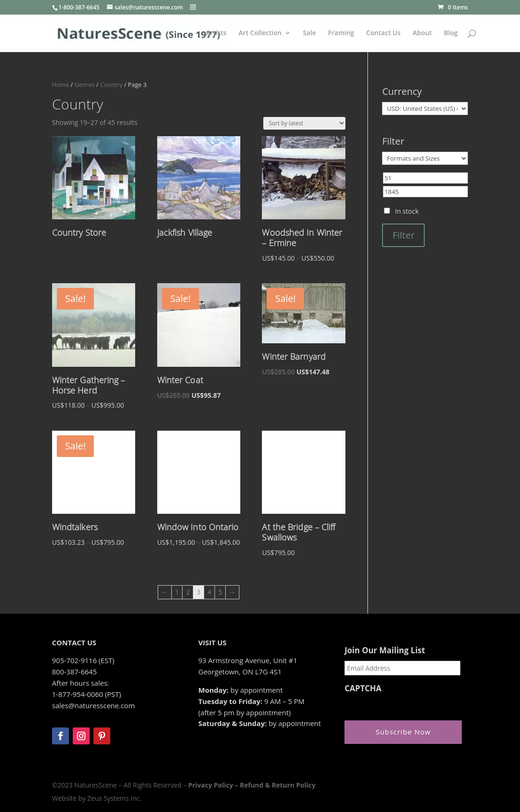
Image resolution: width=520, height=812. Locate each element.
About (422, 33)
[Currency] (425, 108)
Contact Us (383, 33)
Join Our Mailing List (385, 650)
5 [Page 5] (220, 592)
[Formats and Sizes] (425, 158)
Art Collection (260, 33)
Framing (341, 33)
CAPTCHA (363, 688)
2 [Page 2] (188, 592)
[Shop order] (304, 123)
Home (61, 85)
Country (111, 85)
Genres (85, 85)
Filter (403, 235)
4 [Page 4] (209, 592)
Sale (310, 33)
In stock (407, 211)
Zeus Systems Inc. (114, 798)
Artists (216, 33)
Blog (451, 33)
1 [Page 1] (177, 592)
